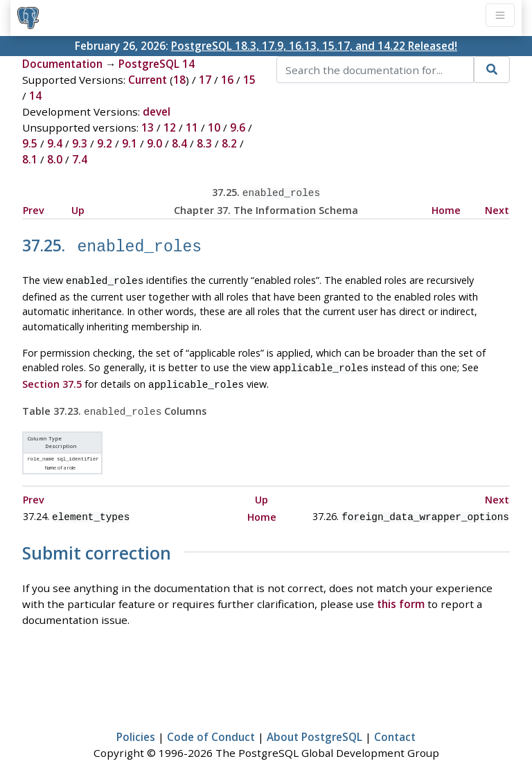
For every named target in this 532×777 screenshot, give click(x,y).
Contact (395, 726)
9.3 (80, 143)
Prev (34, 209)
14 (35, 96)
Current (148, 80)
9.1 (130, 143)
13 (148, 127)
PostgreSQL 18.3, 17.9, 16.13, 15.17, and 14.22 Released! (314, 46)
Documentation (62, 64)
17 (205, 80)
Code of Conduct (211, 726)
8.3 (204, 143)
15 (249, 80)
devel (157, 111)
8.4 (179, 143)
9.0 (154, 143)
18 (179, 80)
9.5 (30, 143)
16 (227, 80)
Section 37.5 (52, 378)
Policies (136, 726)
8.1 (30, 159)
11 (192, 127)
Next (497, 209)
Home (446, 209)
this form (401, 593)
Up (78, 209)
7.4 (80, 159)
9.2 (105, 143)
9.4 (55, 143)
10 (214, 127)
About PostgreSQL (314, 726)
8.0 (55, 159)
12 (170, 127)
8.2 (229, 143)
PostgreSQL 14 (157, 64)
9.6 (238, 127)
